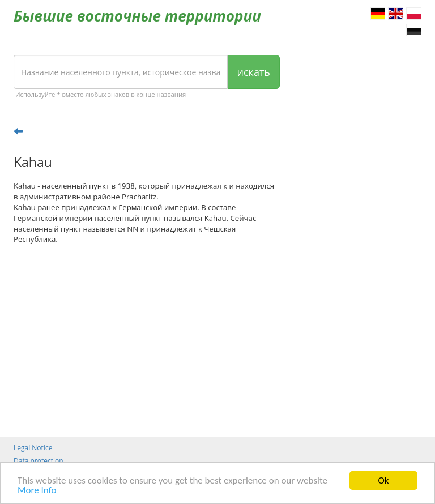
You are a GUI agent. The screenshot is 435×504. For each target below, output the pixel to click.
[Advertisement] (147, 341)
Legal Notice (33, 448)
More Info (37, 491)
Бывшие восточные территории (137, 16)
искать (254, 72)
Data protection (39, 461)
